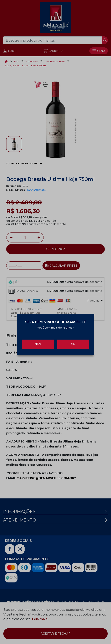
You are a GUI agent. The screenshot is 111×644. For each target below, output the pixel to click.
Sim (73, 342)
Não (38, 342)
